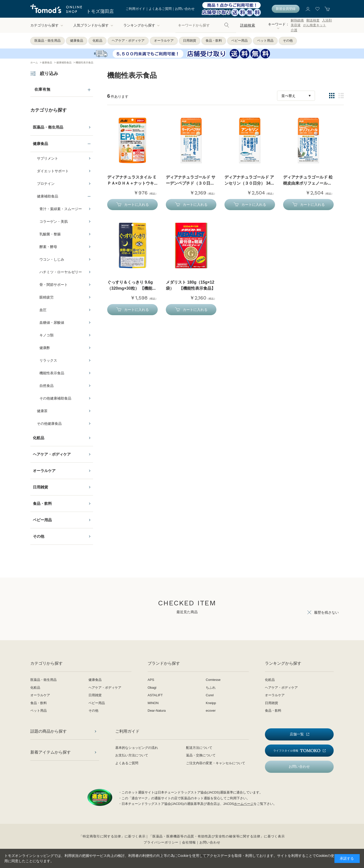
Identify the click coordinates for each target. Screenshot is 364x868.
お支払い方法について (132, 755)
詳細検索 (248, 25)
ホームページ (244, 804)
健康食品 (77, 41)
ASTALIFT (155, 695)
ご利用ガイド (135, 9)
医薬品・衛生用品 (48, 41)
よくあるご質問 (160, 9)
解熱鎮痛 (297, 20)
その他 (288, 41)
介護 (294, 30)
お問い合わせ (185, 9)
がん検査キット (315, 25)
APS (151, 680)
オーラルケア (164, 41)
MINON (153, 703)
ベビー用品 (240, 41)
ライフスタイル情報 (297, 751)
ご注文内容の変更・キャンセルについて (216, 763)
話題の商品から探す (49, 731)
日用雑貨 (190, 41)
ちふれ (211, 688)
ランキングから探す (142, 25)
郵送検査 (313, 20)
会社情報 (189, 842)
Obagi (152, 688)
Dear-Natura (157, 711)
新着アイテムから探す (51, 752)
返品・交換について (201, 755)
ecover (211, 711)
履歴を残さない (326, 612)
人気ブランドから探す (93, 25)
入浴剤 (327, 20)
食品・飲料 (214, 41)
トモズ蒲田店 (100, 11)
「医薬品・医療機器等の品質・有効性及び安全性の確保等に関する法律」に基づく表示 (217, 836)
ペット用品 (265, 41)
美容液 (296, 25)
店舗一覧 (297, 734)
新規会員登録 (286, 9)
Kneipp (211, 703)
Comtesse (213, 680)
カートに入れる (136, 205)
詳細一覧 (341, 96)
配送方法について (199, 748)
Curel (210, 695)
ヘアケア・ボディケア (128, 41)
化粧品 (97, 41)
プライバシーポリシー (161, 842)
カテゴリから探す (47, 25)
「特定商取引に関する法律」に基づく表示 (112, 836)
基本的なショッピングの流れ (137, 748)
